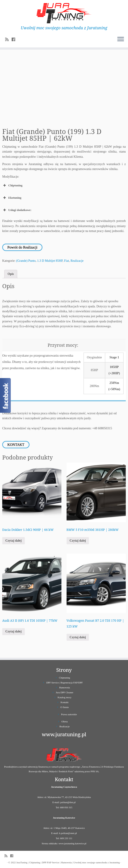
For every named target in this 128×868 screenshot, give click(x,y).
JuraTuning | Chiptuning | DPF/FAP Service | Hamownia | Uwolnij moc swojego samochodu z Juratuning (68, 862)
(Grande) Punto (26, 261)
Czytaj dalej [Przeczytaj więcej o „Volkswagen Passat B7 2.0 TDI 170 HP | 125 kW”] (78, 637)
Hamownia (65, 687)
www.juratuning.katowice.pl (72, 843)
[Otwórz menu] (121, 39)
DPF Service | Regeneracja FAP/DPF (64, 683)
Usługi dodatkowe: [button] (17, 210)
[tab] (11, 274)
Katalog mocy (65, 697)
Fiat (67, 261)
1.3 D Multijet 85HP (50, 261)
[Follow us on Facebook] (15, 40)
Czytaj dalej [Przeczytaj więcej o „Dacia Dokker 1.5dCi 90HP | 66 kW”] (14, 541)
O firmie (65, 707)
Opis (11, 274)
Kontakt (64, 702)
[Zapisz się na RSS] (8, 40)
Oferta (65, 721)
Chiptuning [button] (12, 185)
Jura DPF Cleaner (65, 692)
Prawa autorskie (69, 714)
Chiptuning (65, 678)
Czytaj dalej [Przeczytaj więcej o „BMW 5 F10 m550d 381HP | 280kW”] (78, 541)
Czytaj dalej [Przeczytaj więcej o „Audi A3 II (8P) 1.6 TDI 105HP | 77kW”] (14, 631)
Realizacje (77, 261)
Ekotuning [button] (12, 198)
